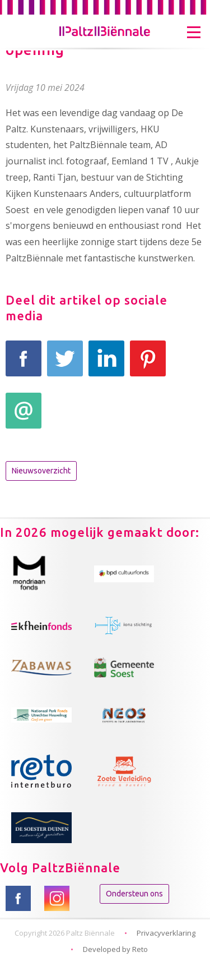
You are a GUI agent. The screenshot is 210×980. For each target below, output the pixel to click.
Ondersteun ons (134, 894)
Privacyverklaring (166, 933)
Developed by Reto (115, 949)
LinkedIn (106, 365)
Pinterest (148, 365)
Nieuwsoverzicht (41, 471)
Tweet (65, 365)
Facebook (24, 365)
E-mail (24, 417)
